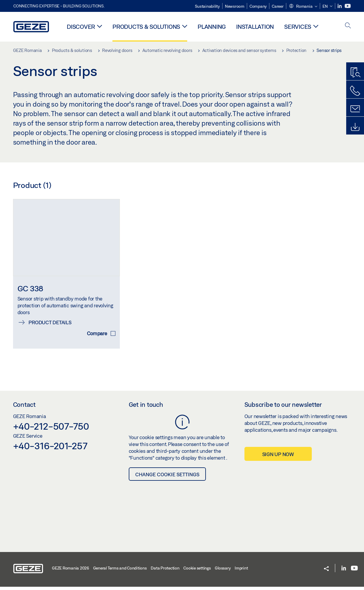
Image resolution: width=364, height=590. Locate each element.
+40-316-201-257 (50, 449)
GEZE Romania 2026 (70, 571)
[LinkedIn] (340, 6)
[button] (303, 7)
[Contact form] (355, 109)
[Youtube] (348, 6)
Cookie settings (197, 571)
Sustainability (207, 6)
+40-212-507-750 (51, 429)
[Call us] (355, 91)
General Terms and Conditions (120, 571)
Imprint (241, 571)
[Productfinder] (355, 73)
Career (278, 6)
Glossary (223, 571)
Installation (255, 27)
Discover (81, 27)
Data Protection (165, 571)
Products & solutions (146, 27)
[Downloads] (355, 127)
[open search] (348, 26)
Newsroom (235, 6)
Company (258, 6)
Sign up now (278, 457)
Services (298, 27)
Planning (212, 27)
